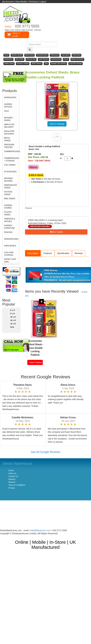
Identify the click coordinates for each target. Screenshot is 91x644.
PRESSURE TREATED (9, 146)
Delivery (12, 479)
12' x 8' (13, 324)
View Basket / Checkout (27, 2)
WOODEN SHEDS (8, 119)
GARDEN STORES (8, 207)
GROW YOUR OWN (10, 261)
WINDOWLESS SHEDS (11, 186)
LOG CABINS (10, 165)
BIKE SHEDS (10, 199)
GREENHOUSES (11, 239)
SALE (7, 111)
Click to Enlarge (57, 124)
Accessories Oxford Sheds (34, 343)
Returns (12, 482)
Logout (43, 2)
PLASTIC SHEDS (8, 213)
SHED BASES (10, 246)
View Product (36, 362)
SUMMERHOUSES (12, 151)
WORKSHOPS (10, 98)
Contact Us (13, 476)
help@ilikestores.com (40, 530)
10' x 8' (13, 320)
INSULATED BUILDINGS (9, 133)
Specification (63, 253)
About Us (12, 473)
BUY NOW (56, 232)
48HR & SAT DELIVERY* (9, 126)
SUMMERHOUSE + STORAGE (12, 159)
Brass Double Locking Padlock (35, 351)
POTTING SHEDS (8, 193)
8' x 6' (13, 314)
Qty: (62, 154)
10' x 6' (13, 317)
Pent (12, 327)
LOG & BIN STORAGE (9, 254)
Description (33, 253)
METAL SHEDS (7, 139)
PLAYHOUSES (10, 172)
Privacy (12, 488)
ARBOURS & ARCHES (10, 220)
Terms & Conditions (17, 485)
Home (11, 471)
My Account (8, 2)
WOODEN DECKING (8, 180)
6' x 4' (13, 310)
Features (48, 253)
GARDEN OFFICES (8, 106)
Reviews (79, 253)
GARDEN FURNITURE (9, 227)
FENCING (8, 232)
